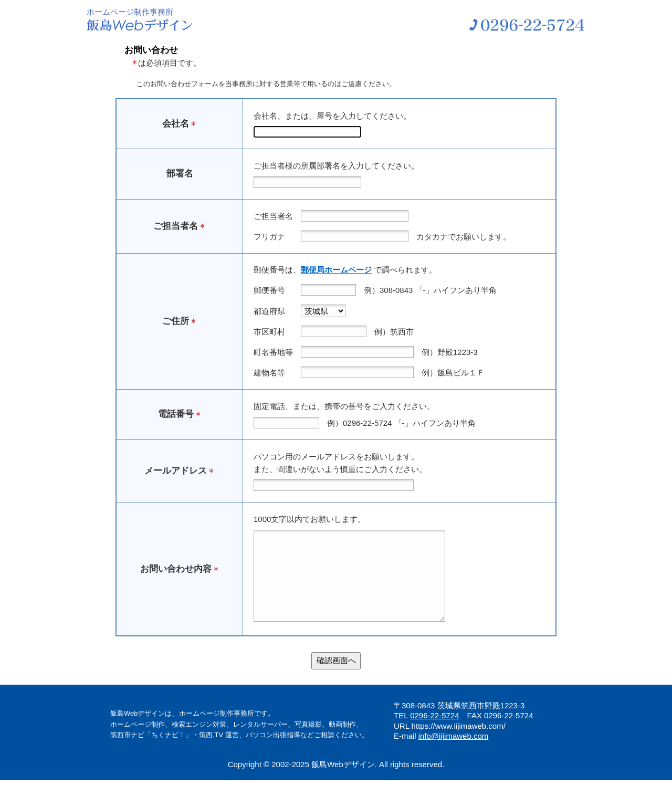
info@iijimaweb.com (454, 752)
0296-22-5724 (434, 731)
